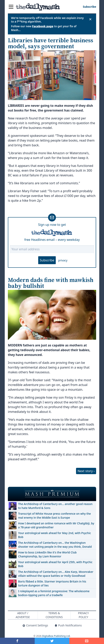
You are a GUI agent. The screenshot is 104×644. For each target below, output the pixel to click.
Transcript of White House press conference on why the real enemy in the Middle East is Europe (54, 516)
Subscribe (47, 260)
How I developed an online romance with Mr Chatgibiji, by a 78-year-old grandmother (56, 525)
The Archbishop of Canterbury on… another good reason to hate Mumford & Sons (55, 506)
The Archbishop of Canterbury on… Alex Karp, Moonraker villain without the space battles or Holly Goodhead (56, 574)
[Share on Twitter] (52, 641)
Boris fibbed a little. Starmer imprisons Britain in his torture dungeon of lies (52, 583)
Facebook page (43, 26)
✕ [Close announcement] (90, 19)
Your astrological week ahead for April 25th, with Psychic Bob (55, 564)
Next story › (86, 471)
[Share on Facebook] (17, 641)
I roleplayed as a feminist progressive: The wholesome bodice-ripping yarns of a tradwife (54, 593)
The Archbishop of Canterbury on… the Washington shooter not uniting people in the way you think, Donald (55, 545)
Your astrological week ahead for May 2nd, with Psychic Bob (55, 535)
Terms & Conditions (54, 615)
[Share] (87, 641)
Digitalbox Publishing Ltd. (56, 636)
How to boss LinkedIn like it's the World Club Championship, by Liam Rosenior (47, 554)
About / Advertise (23, 615)
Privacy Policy (83, 615)
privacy (63, 260)
